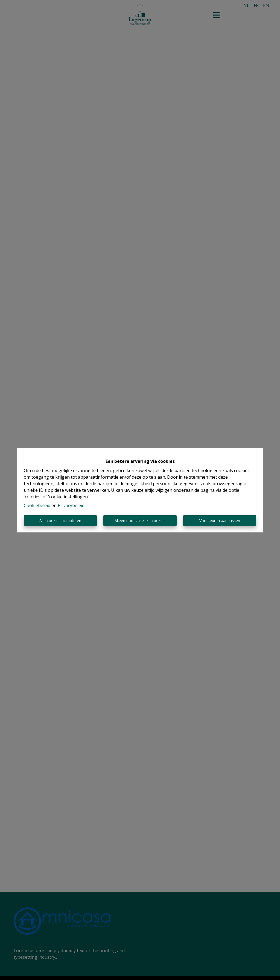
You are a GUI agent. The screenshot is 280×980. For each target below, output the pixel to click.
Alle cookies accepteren (60, 521)
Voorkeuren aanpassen (220, 521)
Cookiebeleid (37, 505)
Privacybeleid (71, 505)
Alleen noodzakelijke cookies (140, 521)
